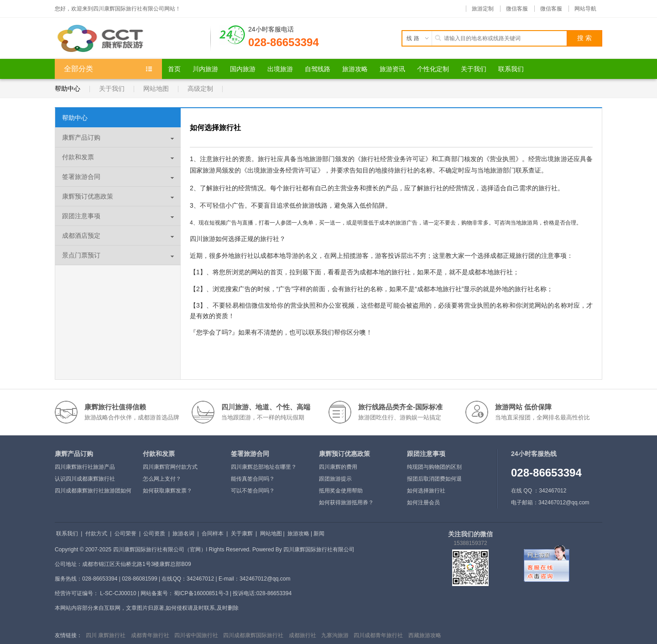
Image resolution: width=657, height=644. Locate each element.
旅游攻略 (298, 534)
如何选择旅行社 (426, 491)
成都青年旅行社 (150, 635)
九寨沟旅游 (335, 635)
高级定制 (200, 89)
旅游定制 (483, 9)
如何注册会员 (423, 503)
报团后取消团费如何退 (434, 479)
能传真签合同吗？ (253, 479)
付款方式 (96, 534)
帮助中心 (68, 89)
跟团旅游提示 (335, 479)
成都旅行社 (302, 635)
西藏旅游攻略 (425, 635)
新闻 (319, 534)
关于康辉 (242, 534)
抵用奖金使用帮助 (341, 491)
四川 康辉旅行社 (106, 635)
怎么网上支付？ (162, 479)
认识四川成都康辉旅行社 (85, 479)
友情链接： (68, 635)
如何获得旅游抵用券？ (346, 503)
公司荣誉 (125, 534)
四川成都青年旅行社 (378, 635)
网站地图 (156, 89)
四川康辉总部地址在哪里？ (264, 467)
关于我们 (112, 89)
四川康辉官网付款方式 (170, 467)
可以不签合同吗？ (253, 491)
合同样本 (213, 534)
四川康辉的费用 (338, 467)
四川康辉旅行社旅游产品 (85, 467)
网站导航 (585, 9)
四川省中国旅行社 (196, 635)
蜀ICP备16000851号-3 (201, 593)
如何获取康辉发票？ (167, 491)
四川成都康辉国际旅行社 (253, 635)
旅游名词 (183, 534)
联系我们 (67, 534)
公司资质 (154, 534)
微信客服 (517, 9)
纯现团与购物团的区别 (434, 467)
